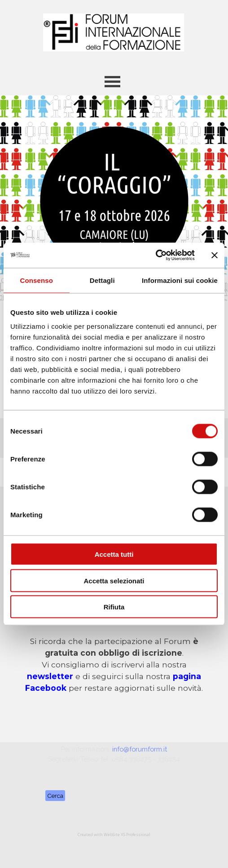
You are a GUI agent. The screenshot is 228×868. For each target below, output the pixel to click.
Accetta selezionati (114, 580)
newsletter (50, 676)
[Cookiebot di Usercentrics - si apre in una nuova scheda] (156, 255)
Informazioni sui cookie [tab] (180, 280)
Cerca (55, 796)
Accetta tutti (114, 554)
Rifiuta (114, 607)
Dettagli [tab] (102, 280)
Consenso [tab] (37, 280)
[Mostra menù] (112, 82)
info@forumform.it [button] (140, 749)
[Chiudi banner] (215, 255)
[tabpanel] (114, 665)
